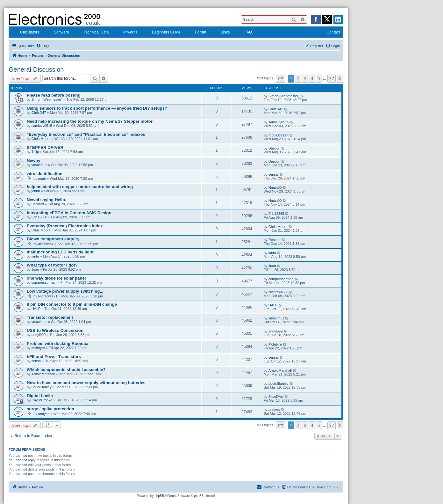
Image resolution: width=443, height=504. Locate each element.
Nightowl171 (48, 296)
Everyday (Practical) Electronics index (65, 226)
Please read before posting (54, 95)
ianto (35, 256)
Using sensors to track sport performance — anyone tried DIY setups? (97, 108)
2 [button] (298, 78)
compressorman (44, 282)
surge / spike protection (50, 409)
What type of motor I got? (52, 265)
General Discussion (36, 69)
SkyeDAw (276, 397)
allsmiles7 (46, 244)
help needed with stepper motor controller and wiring (80, 187)
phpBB (159, 496)
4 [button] (312, 78)
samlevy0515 (42, 126)
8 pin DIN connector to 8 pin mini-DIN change (72, 304)
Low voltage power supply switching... (65, 291)
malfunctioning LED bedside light (60, 252)
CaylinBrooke (42, 400)
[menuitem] (42, 46)
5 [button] (319, 78)
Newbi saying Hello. (46, 200)
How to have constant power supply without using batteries (86, 383)
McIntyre (38, 348)
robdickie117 (278, 135)
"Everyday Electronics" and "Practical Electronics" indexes (86, 134)
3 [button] (305, 78)
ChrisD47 (39, 113)
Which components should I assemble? (66, 370)
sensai (274, 174)
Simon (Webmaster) (47, 99)
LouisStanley (42, 387)
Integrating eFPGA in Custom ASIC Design (69, 213)
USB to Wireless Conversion (55, 330)
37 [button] (332, 78)
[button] (281, 78)
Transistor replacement (50, 317)
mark (42, 179)
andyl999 (39, 335)
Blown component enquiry (53, 239)
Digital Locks (40, 396)
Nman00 (275, 187)
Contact (329, 33)
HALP (36, 309)
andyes (44, 414)
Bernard (38, 204)
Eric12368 (39, 217)
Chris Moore (41, 139)
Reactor (275, 240)
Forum (197, 33)
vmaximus (39, 165)
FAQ (244, 33)
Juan (35, 269)
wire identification (45, 174)
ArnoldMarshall (43, 374)
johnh (36, 191)
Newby (34, 161)
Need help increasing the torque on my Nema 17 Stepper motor (90, 121)
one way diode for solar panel (56, 278)
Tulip (35, 152)
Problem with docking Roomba (57, 343)
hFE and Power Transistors (54, 357)
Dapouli (274, 148)
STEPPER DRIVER (45, 147)
